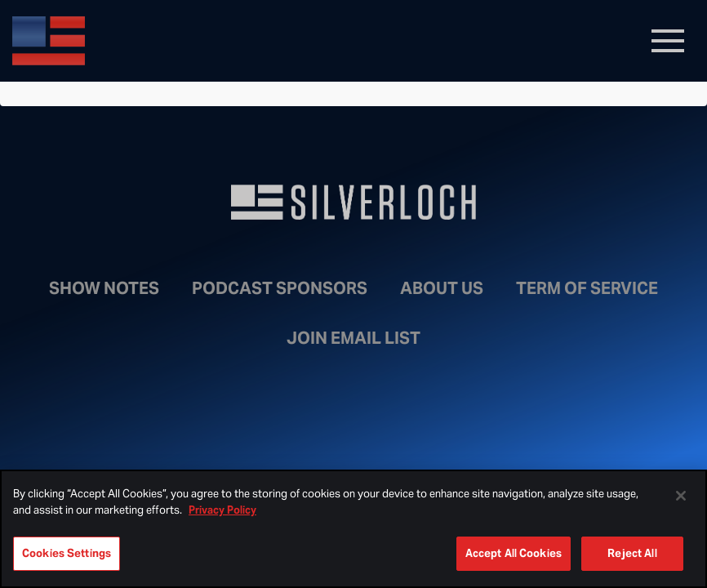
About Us (442, 288)
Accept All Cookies (514, 553)
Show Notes (104, 288)
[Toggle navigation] (668, 41)
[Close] (681, 496)
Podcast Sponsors (280, 288)
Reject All (632, 553)
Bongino (131, 41)
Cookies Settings (67, 553)
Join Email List (353, 338)
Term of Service (587, 288)
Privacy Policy (222, 510)
